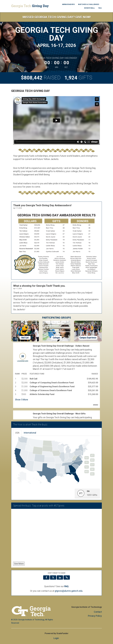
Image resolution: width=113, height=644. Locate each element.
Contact (98, 612)
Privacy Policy (95, 616)
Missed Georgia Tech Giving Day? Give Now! (57, 17)
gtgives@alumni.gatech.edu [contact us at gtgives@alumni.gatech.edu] (69, 591)
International (30, 433)
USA (17, 433)
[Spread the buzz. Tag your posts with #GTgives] (57, 536)
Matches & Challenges (89, 4)
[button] (67, 577)
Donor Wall (90, 8)
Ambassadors (68, 4)
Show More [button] (22, 400)
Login (56, 638)
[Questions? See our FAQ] (66, 586)
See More (19, 564)
